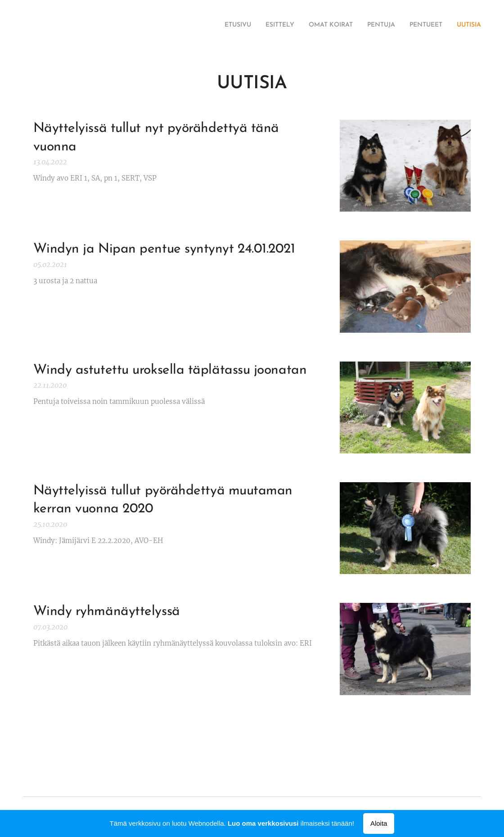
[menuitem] (412, 26)
